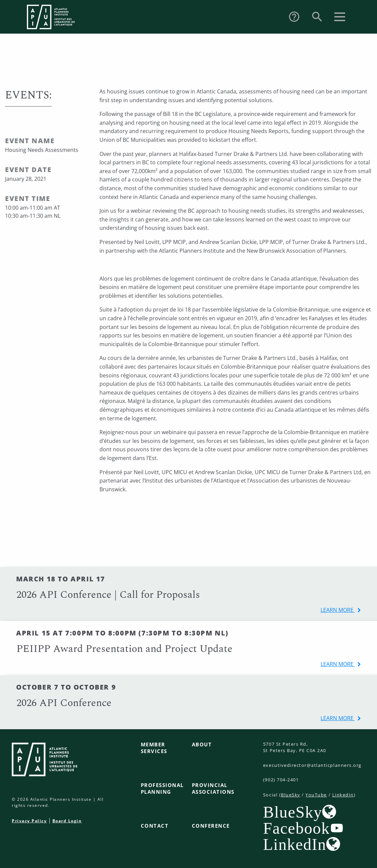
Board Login (67, 821)
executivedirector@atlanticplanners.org (312, 765)
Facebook (297, 828)
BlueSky (291, 795)
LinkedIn (343, 795)
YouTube (316, 795)
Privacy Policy (29, 821)
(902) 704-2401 (281, 780)
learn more (338, 610)
